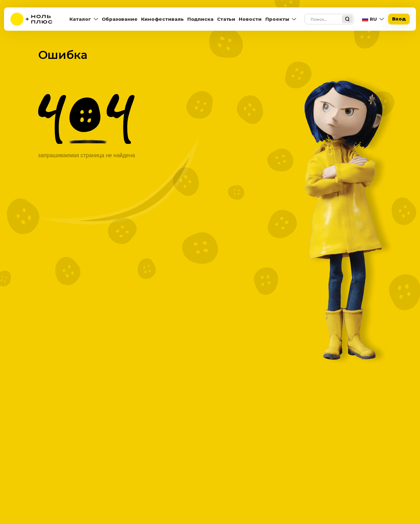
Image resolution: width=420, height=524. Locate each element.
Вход (399, 19)
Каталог (80, 19)
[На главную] (33, 19)
